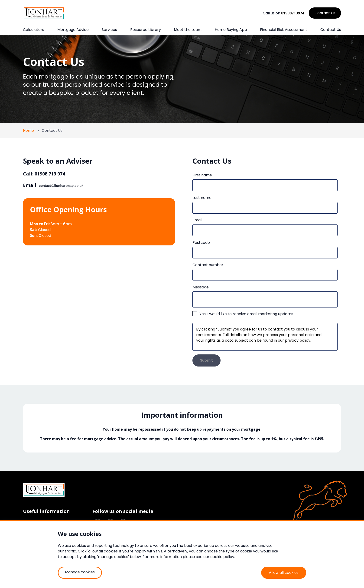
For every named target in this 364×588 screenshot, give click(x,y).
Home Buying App (231, 30)
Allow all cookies (284, 573)
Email (197, 220)
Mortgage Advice (73, 30)
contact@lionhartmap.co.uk (61, 186)
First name (202, 175)
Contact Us (331, 30)
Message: (201, 287)
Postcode (201, 243)
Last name (202, 198)
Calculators (34, 30)
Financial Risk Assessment (284, 30)
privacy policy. (298, 340)
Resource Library (146, 30)
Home (28, 130)
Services (109, 30)
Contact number (208, 265)
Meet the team (188, 30)
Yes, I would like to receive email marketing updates (246, 314)
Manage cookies (80, 572)
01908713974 (293, 13)
